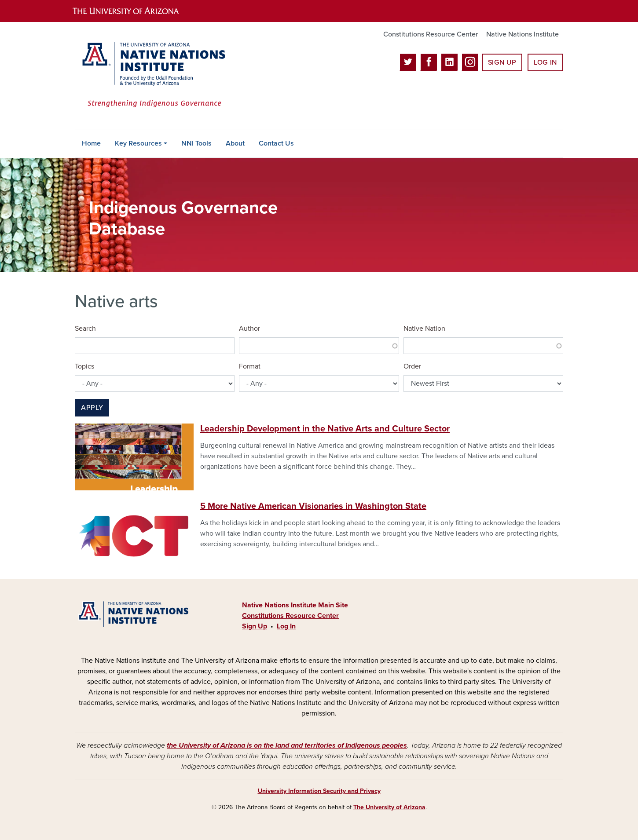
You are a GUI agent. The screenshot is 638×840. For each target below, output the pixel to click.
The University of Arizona (389, 807)
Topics (84, 366)
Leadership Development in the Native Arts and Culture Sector (325, 429)
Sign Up (502, 62)
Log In (545, 62)
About (235, 143)
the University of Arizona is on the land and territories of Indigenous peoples (287, 745)
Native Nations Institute (522, 34)
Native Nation (424, 329)
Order (412, 366)
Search (85, 329)
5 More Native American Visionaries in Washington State (313, 506)
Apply (92, 408)
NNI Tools (196, 143)
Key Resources (138, 143)
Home (91, 143)
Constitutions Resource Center (431, 34)
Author (249, 329)
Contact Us (276, 143)
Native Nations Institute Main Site (295, 605)
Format (250, 366)
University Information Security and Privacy (319, 791)
